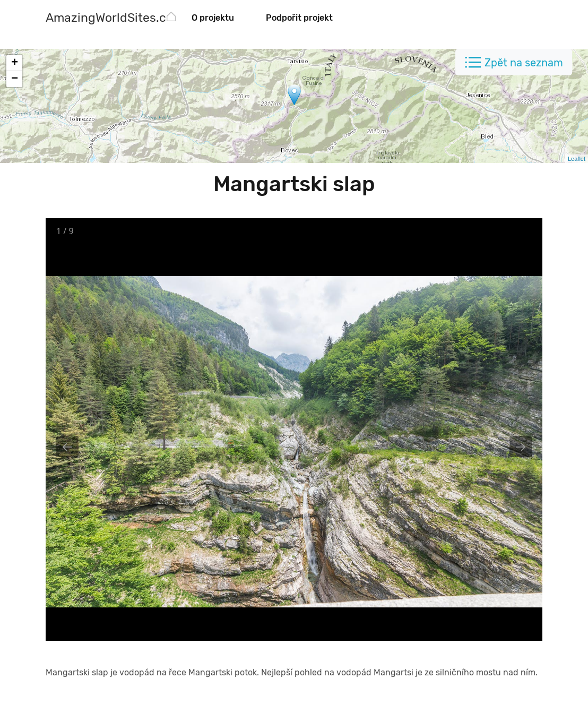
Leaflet (577, 159)
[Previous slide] (67, 447)
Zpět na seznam (524, 63)
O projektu (213, 18)
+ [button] (15, 63)
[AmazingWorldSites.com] (115, 19)
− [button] (15, 79)
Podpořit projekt (299, 18)
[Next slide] (521, 447)
